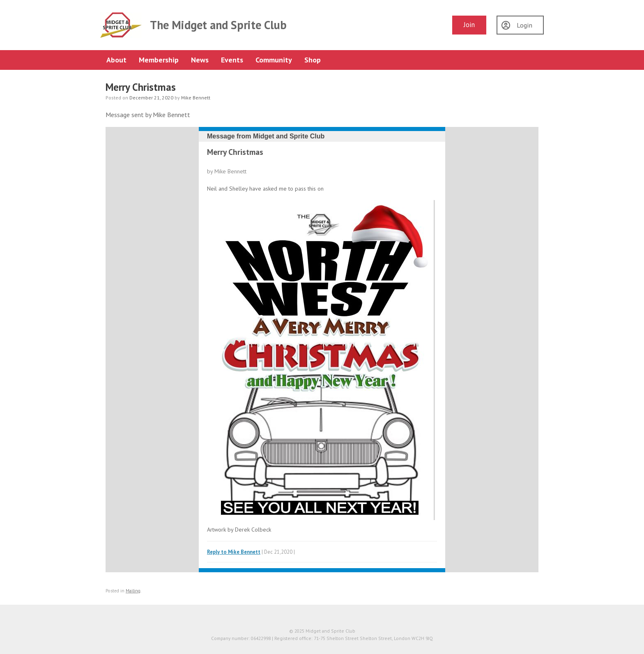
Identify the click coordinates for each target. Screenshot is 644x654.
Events (232, 60)
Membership (159, 60)
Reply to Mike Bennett (234, 552)
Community (274, 60)
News (200, 60)
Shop (313, 60)
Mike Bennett (196, 98)
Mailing (133, 591)
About (116, 60)
